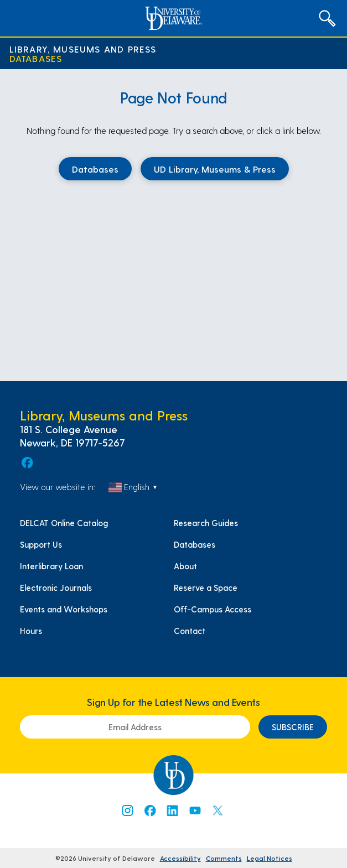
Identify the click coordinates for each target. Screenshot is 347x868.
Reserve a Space (206, 588)
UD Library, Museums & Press (215, 169)
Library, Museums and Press (83, 49)
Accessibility (180, 858)
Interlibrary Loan (51, 566)
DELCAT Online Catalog (64, 523)
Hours (31, 631)
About (185, 566)
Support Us (41, 544)
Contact (190, 631)
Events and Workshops (64, 609)
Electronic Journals (56, 588)
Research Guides (206, 523)
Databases (36, 58)
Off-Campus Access (213, 609)
